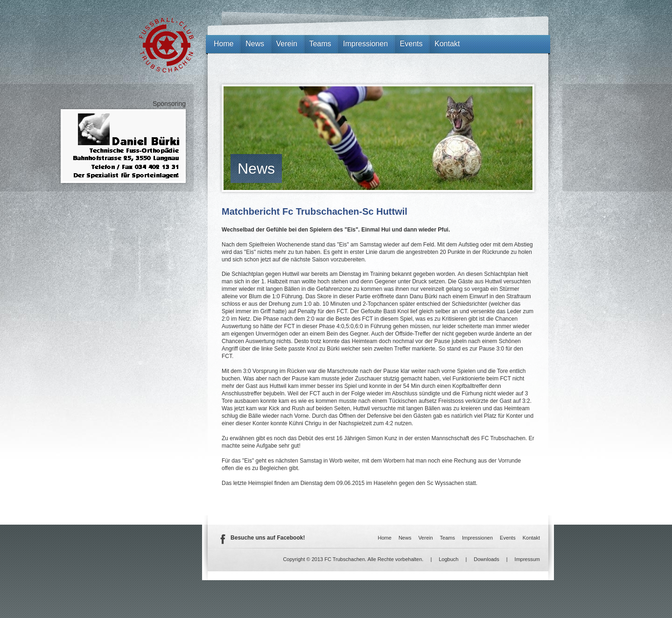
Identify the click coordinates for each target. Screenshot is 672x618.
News (256, 169)
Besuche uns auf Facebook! (268, 538)
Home (224, 44)
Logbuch (448, 559)
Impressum (527, 559)
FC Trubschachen (166, 45)
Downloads (486, 559)
